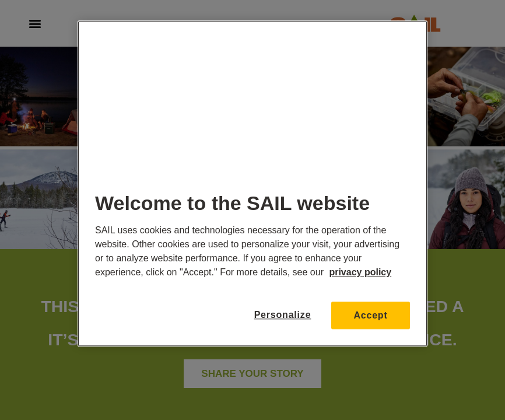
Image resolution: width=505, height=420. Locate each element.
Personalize (283, 315)
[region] (253, 183)
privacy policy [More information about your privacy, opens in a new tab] (360, 272)
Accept (370, 315)
